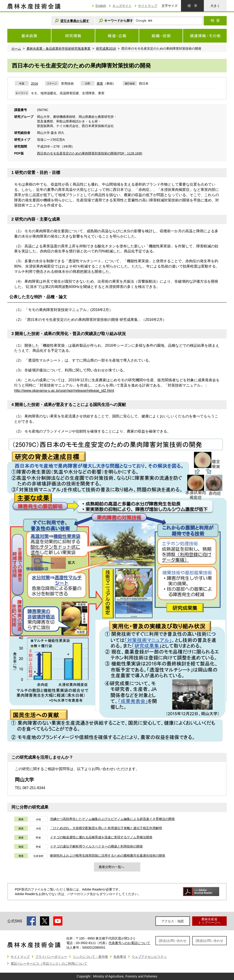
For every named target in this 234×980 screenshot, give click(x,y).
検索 (215, 20)
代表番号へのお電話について (129, 943)
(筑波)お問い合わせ (209, 941)
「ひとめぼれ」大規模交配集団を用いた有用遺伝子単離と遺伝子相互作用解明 (106, 828)
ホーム (16, 49)
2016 (34, 84)
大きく (215, 6)
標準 (192, 6)
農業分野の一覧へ (112, 867)
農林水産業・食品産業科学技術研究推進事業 (58, 49)
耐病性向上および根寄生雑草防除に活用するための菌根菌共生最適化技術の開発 (108, 855)
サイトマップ (148, 6)
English (101, 6)
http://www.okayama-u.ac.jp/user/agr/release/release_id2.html (64, 391)
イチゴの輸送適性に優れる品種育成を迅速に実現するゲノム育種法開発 (101, 837)
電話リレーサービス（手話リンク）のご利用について (49, 964)
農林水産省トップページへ (209, 921)
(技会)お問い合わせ (173, 941)
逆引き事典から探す (75, 21)
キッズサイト (122, 6)
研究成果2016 (106, 49)
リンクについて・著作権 (90, 957)
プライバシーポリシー (51, 957)
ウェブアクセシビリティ (149, 957)
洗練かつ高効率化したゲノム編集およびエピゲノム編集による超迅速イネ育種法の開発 (112, 819)
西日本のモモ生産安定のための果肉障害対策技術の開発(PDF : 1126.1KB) (90, 153)
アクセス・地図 (173, 921)
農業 (100, 84)
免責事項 (120, 957)
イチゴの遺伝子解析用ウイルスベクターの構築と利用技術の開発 (96, 846)
